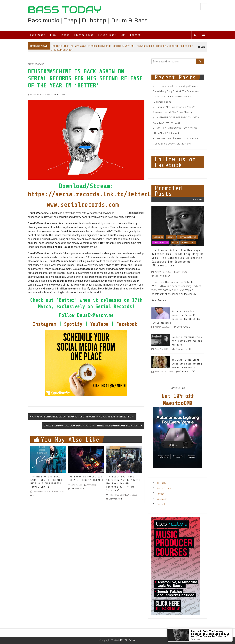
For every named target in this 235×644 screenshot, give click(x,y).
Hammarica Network (188, 237)
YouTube (101, 324)
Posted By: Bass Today (40, 95)
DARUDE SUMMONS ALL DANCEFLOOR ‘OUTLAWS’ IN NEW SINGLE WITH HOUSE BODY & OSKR (92, 426)
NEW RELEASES (161, 243)
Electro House (84, 35)
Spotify (73, 324)
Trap (53, 35)
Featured (171, 237)
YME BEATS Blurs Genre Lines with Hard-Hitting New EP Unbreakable (187, 364)
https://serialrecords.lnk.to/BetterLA (91, 194)
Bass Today (59, 491)
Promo (175, 243)
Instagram (46, 324)
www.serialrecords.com (83, 205)
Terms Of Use (164, 489)
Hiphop (65, 35)
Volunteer (162, 499)
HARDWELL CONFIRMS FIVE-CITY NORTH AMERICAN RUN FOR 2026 (187, 341)
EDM (123, 35)
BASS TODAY (65, 10)
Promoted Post (188, 243)
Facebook (128, 324)
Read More (159, 300)
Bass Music (38, 35)
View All (198, 199)
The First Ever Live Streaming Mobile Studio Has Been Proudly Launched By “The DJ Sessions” (123, 483)
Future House (107, 35)
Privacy (161, 494)
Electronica (158, 237)
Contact (135, 35)
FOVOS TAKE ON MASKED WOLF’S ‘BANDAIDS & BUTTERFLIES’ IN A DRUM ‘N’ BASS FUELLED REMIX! (83, 417)
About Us (161, 483)
